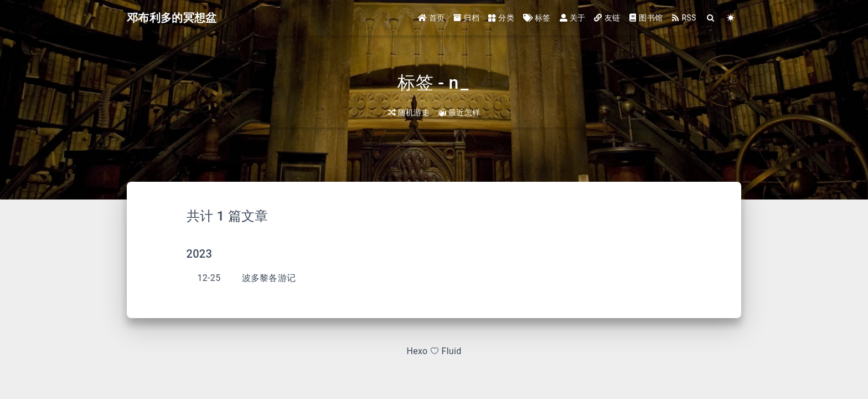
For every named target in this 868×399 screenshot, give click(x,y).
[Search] (711, 18)
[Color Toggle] (731, 18)
